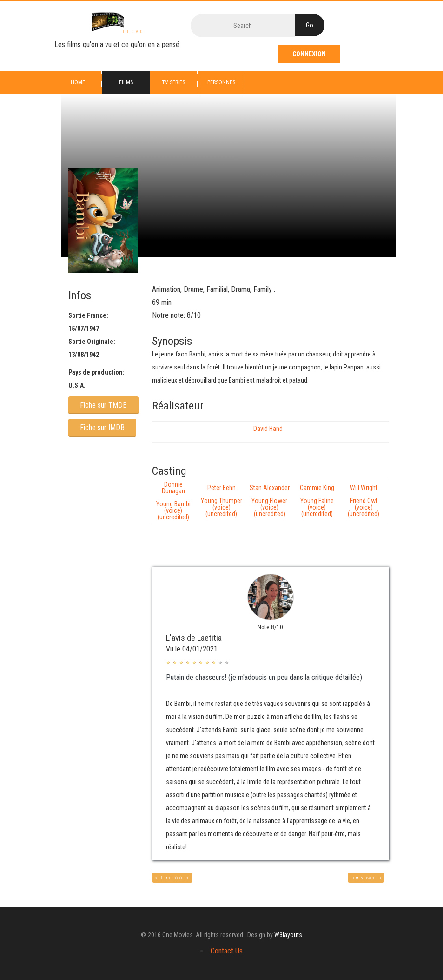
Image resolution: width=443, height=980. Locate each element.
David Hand (268, 429)
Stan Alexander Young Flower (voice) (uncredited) (270, 501)
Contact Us (227, 951)
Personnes (221, 82)
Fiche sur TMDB (103, 405)
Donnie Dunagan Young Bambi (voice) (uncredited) (173, 501)
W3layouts (288, 935)
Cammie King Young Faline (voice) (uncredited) (317, 501)
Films (126, 82)
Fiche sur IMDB (102, 427)
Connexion (309, 54)
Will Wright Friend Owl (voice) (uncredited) (364, 501)
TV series (173, 82)
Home (78, 82)
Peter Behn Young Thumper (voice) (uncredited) (221, 501)
